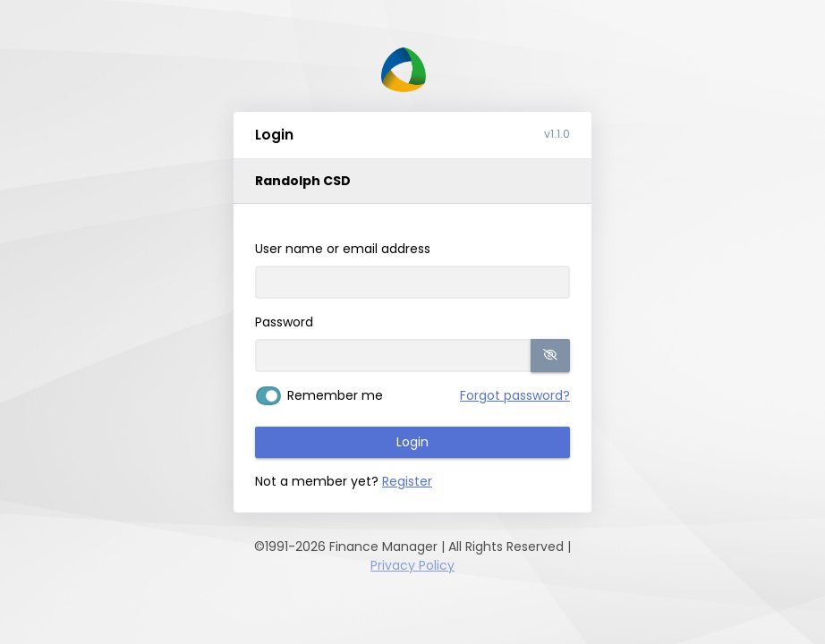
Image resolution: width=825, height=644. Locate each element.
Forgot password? (515, 395)
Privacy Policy (412, 565)
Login (412, 442)
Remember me (335, 395)
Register (407, 481)
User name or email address (343, 249)
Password (284, 322)
